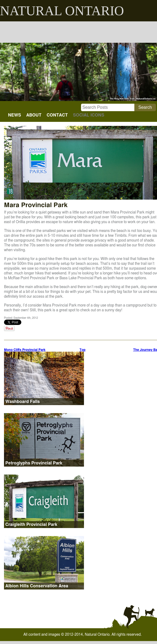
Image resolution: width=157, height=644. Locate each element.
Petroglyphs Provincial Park (34, 463)
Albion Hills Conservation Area (37, 586)
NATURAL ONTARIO (62, 11)
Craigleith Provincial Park (31, 525)
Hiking (88, 32)
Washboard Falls (23, 402)
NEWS (15, 115)
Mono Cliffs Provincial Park (25, 350)
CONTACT (57, 115)
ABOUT (34, 115)
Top (82, 350)
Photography (118, 32)
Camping (63, 32)
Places (149, 32)
